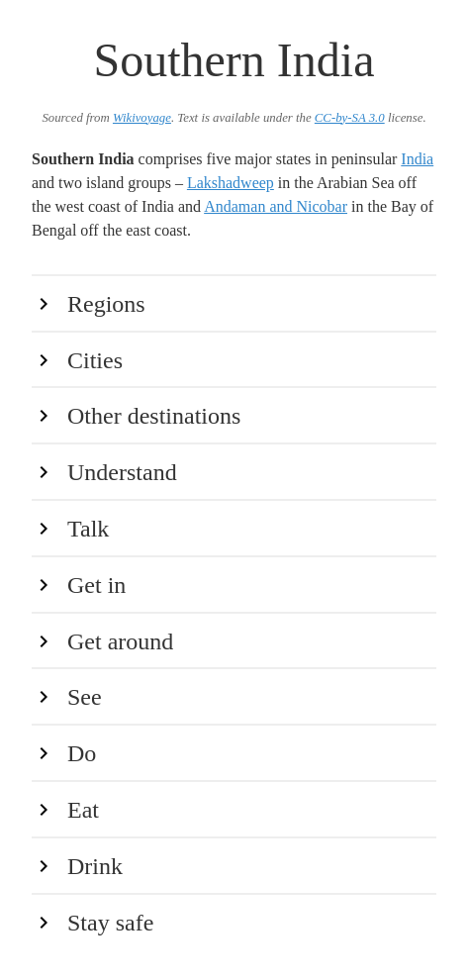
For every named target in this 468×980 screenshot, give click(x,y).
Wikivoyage (142, 118)
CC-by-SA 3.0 (350, 118)
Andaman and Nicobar (276, 206)
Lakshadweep (231, 183)
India (417, 159)
